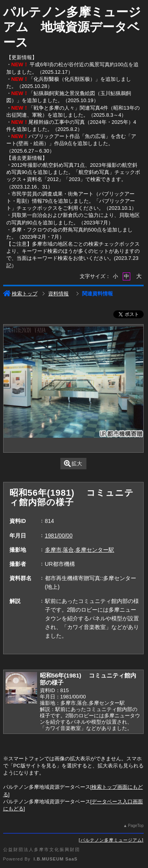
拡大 (73, 464)
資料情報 (58, 294)
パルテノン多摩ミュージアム (111, 840)
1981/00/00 (59, 536)
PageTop (136, 826)
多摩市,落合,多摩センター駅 (80, 550)
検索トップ (20, 294)
